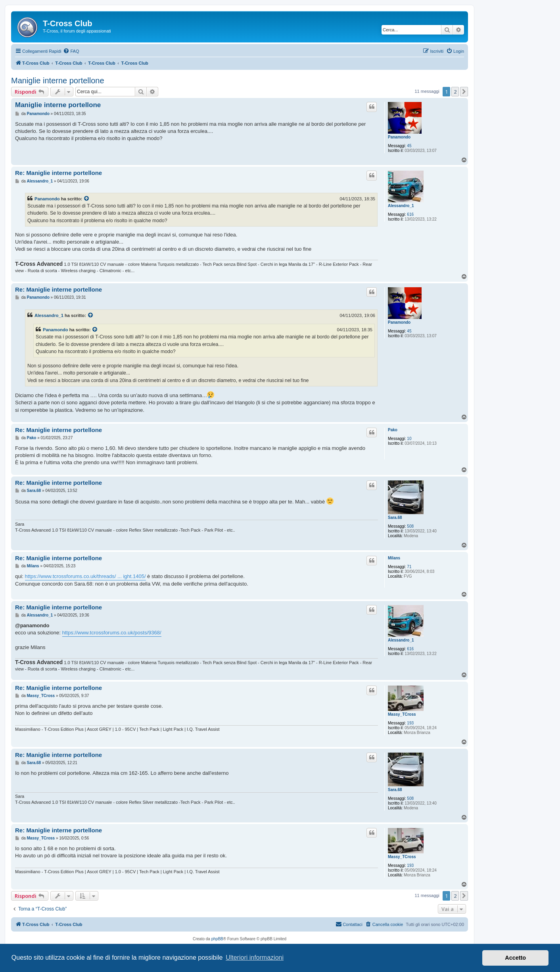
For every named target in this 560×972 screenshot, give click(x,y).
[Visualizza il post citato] (87, 199)
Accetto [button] (515, 958)
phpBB (217, 939)
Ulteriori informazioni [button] (255, 958)
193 (410, 723)
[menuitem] (71, 51)
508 (410, 526)
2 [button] (455, 92)
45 (409, 146)
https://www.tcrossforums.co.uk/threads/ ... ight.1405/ (85, 576)
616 (410, 214)
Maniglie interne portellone (58, 81)
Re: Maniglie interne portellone (58, 173)
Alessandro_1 (401, 206)
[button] (464, 92)
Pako (393, 430)
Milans (394, 558)
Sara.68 (395, 518)
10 (409, 439)
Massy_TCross (402, 714)
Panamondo (399, 137)
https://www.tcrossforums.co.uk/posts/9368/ (112, 633)
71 (409, 567)
